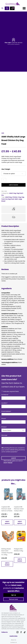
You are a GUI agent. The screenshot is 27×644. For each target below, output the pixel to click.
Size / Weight (6, 171)
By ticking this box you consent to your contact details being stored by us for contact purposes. (13, 452)
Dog (15, 195)
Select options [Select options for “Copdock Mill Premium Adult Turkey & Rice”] (20, 524)
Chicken (15, 199)
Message (4, 437)
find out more (13, 601)
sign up (13, 597)
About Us (13, 642)
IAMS (16, 201)
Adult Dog (8, 199)
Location (4, 405)
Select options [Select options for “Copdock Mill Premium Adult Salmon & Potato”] (7, 524)
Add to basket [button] (7, 566)
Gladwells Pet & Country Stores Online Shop (13, 4)
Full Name (5, 397)
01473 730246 (8, 465)
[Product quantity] (4, 182)
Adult (11, 195)
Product (4, 429)
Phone (4, 420)
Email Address (6, 413)
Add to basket (13, 187)
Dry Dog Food (10, 201)
